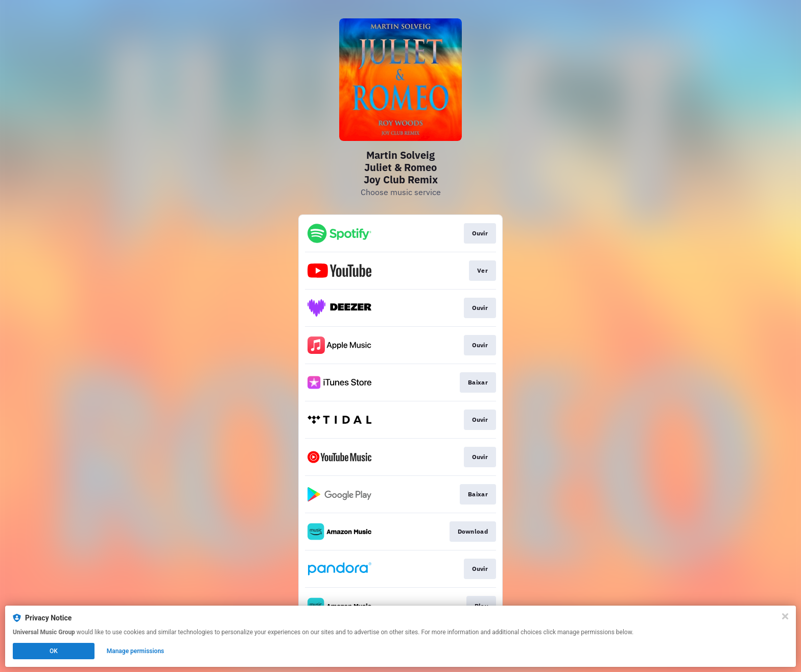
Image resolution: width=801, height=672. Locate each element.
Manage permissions (136, 651)
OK (54, 651)
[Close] (785, 616)
